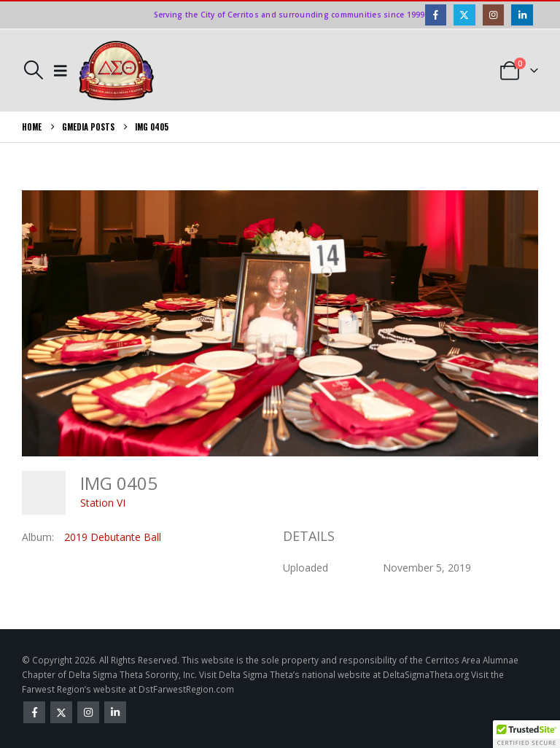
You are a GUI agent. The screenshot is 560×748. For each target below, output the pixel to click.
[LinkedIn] (522, 15)
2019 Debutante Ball (113, 537)
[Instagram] (493, 15)
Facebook (34, 712)
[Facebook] (436, 15)
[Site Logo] (117, 71)
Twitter (61, 712)
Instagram (88, 712)
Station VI (103, 503)
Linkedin (115, 712)
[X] (464, 15)
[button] (33, 70)
